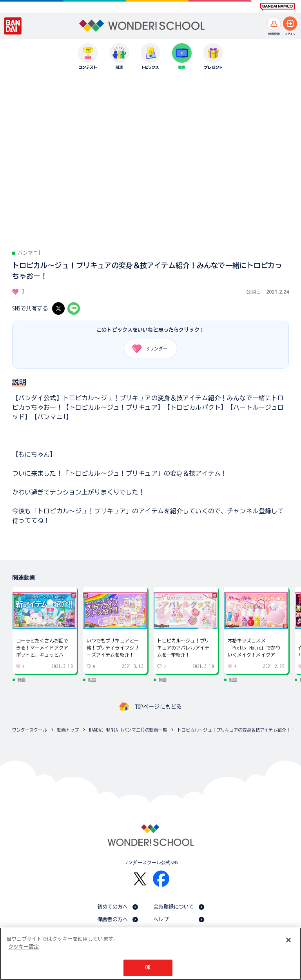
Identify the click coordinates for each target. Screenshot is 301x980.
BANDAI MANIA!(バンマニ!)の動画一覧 (128, 730)
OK (148, 968)
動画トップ (68, 730)
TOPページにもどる (158, 707)
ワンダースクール (30, 730)
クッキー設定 (24, 947)
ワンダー (147, 349)
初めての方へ (113, 907)
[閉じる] (288, 940)
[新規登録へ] (274, 24)
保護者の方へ (113, 919)
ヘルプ (161, 919)
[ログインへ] (290, 24)
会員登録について (174, 907)
